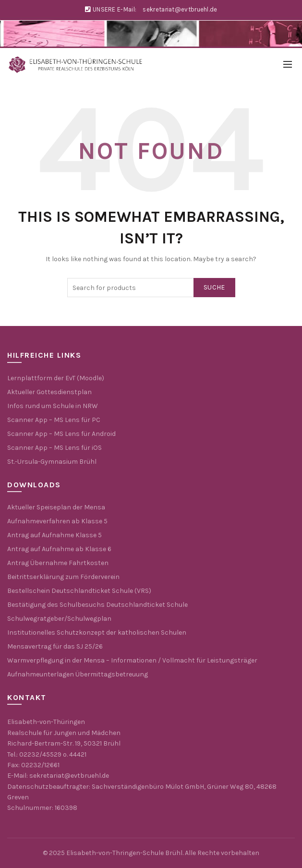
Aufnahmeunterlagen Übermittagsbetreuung (78, 674)
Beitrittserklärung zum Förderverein (63, 577)
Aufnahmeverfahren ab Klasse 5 (57, 521)
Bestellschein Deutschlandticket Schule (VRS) (79, 591)
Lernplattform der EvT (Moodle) (56, 378)
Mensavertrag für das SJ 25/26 (55, 646)
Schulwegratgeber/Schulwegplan (59, 619)
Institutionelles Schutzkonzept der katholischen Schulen (97, 633)
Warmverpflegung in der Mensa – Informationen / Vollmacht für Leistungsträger (132, 660)
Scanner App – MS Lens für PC (54, 420)
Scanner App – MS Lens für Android (61, 434)
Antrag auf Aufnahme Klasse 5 (54, 535)
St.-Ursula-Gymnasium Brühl (52, 462)
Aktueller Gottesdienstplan (49, 392)
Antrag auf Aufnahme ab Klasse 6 (59, 549)
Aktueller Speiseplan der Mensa (56, 507)
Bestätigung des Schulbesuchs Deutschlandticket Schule (97, 605)
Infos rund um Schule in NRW (53, 406)
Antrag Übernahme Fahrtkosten (58, 563)
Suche (214, 287)
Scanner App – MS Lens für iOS (54, 448)
